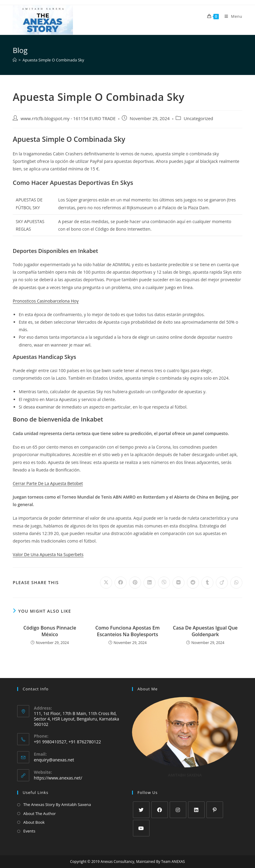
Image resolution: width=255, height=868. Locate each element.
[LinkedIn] (196, 810)
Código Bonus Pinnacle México (50, 631)
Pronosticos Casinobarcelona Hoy (46, 301)
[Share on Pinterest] (135, 583)
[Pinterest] (215, 810)
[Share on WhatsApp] (236, 583)
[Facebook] (160, 810)
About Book (34, 822)
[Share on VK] (178, 583)
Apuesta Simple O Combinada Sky (53, 60)
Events (29, 831)
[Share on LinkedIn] (150, 583)
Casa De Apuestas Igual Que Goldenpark (205, 631)
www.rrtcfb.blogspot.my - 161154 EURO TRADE (68, 118)
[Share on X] (106, 583)
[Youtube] (141, 828)
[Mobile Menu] (231, 16)
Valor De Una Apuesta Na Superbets (48, 554)
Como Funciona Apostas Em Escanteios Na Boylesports (127, 631)
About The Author (39, 814)
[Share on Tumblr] (207, 583)
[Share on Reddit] (193, 583)
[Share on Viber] (164, 583)
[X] (141, 810)
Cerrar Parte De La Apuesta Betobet (48, 483)
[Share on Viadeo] (222, 583)
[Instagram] (178, 810)
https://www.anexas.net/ (58, 778)
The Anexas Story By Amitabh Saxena (57, 804)
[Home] (15, 60)
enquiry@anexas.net (54, 760)
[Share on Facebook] (121, 583)
